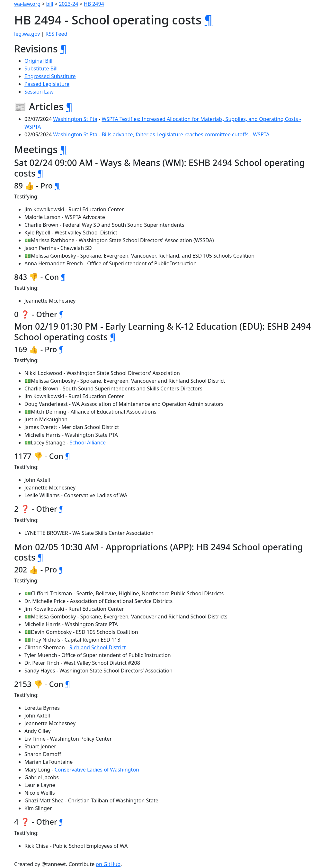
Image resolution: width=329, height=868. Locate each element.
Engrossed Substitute (50, 76)
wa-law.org (27, 4)
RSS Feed (57, 34)
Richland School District (97, 647)
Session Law (39, 92)
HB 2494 (94, 4)
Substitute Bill (41, 69)
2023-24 (68, 4)
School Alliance (88, 443)
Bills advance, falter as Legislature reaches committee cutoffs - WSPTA (185, 134)
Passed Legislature (47, 84)
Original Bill (38, 61)
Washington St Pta (75, 119)
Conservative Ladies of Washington (97, 770)
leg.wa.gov (27, 34)
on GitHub (108, 864)
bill (50, 4)
